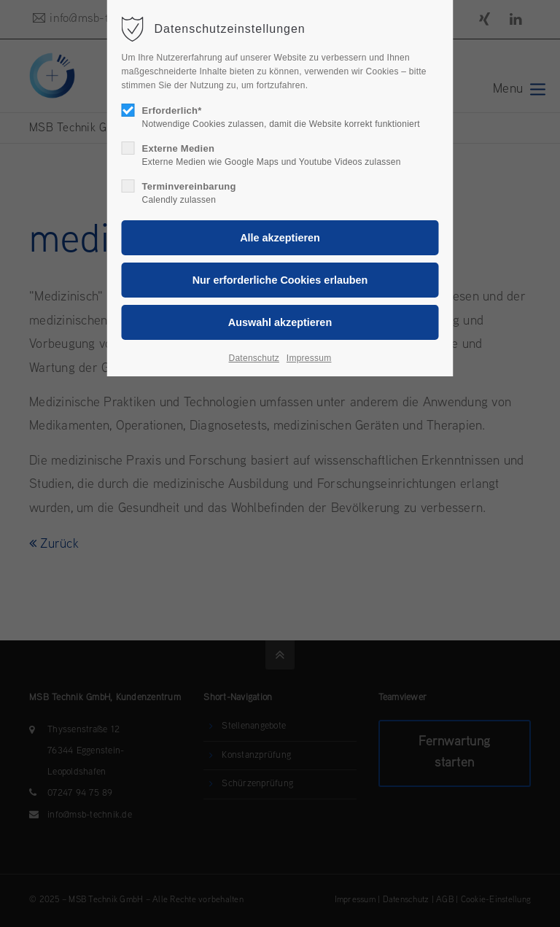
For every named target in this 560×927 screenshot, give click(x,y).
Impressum (309, 358)
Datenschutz (254, 358)
